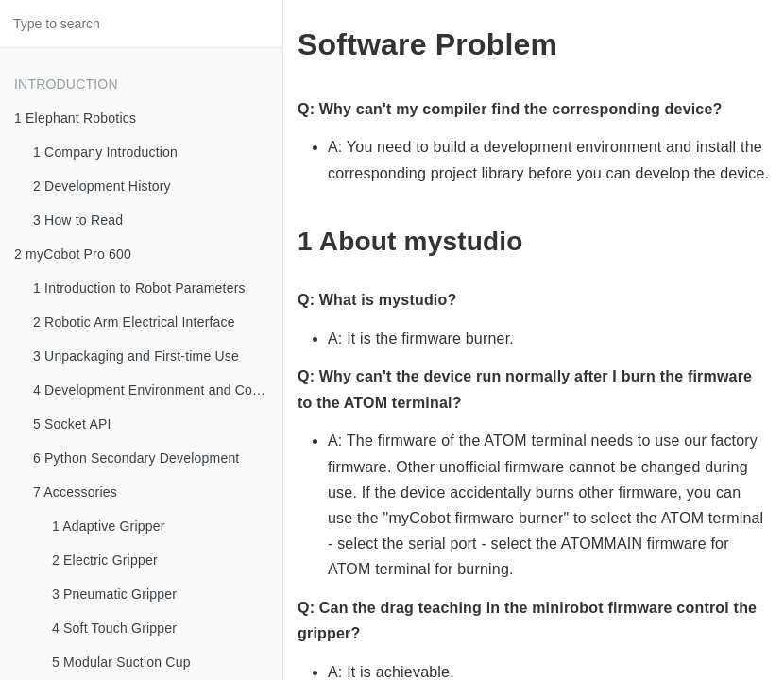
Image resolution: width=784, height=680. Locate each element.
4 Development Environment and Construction (158, 390)
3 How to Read (78, 220)
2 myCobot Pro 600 (73, 254)
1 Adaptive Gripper (109, 526)
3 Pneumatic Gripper (114, 594)
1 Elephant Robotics (75, 118)
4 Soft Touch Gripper (114, 628)
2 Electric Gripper (105, 560)
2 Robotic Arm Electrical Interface (134, 322)
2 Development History (102, 186)
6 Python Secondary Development (136, 458)
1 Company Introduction (105, 152)
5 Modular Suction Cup (121, 662)
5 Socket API (72, 424)
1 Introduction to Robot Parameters (139, 288)
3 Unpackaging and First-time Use (136, 356)
